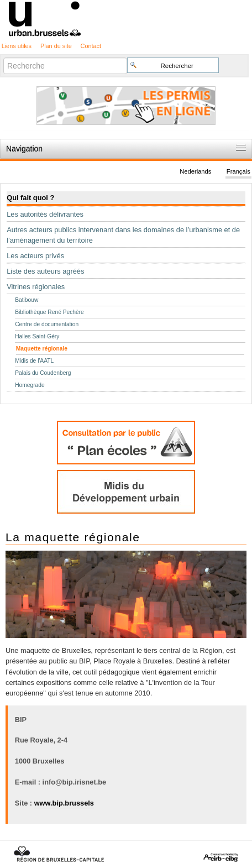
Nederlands (195, 172)
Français (238, 172)
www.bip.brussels (64, 803)
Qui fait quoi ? (30, 198)
